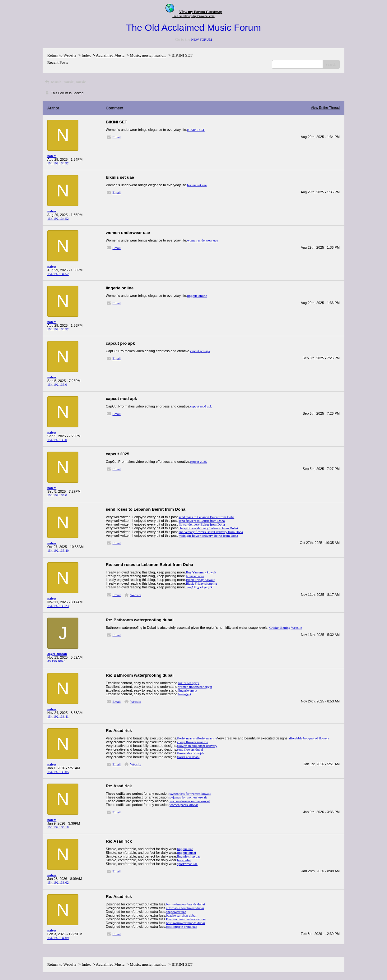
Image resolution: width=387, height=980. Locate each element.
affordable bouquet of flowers (309, 738)
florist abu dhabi (188, 757)
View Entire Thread (325, 108)
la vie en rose (195, 576)
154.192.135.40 (58, 550)
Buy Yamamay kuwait (201, 572)
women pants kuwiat (184, 805)
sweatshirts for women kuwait (190, 794)
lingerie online (197, 296)
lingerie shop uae (189, 856)
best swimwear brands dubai (186, 904)
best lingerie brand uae (182, 927)
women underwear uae (203, 240)
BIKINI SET (196, 130)
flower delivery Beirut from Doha (202, 524)
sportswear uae (187, 864)
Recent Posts (58, 62)
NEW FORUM (201, 39)
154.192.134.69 (58, 938)
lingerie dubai (187, 853)
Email (117, 137)
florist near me (187, 738)
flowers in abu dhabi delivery (197, 746)
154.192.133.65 (58, 772)
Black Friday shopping (201, 583)
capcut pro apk (200, 351)
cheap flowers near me (192, 742)
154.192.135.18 (58, 827)
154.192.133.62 (58, 882)
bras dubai (184, 860)
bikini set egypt (189, 683)
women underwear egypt (195, 687)
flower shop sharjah (191, 753)
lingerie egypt (188, 690)
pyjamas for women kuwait (188, 797)
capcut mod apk (201, 406)
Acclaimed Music (110, 55)
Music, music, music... (148, 55)
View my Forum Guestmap (201, 12)
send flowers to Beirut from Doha (202, 521)
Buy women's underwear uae (186, 919)
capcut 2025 (198, 462)
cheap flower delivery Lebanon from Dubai (208, 528)
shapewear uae (176, 912)
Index (86, 55)
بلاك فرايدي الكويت (200, 587)
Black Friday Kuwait (200, 580)
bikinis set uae (197, 185)
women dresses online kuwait (190, 801)
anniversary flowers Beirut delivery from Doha (211, 532)
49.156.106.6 (56, 661)
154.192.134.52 (58, 163)
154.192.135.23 (58, 606)
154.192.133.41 (58, 716)
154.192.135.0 (57, 384)
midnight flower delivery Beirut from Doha (208, 536)
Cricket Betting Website (286, 628)
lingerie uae (185, 849)
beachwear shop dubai (181, 915)
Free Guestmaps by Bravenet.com (193, 16)
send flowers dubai (190, 749)
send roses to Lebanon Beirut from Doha (206, 517)
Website (135, 595)
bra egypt (185, 694)
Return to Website (62, 55)
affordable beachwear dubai (185, 908)
